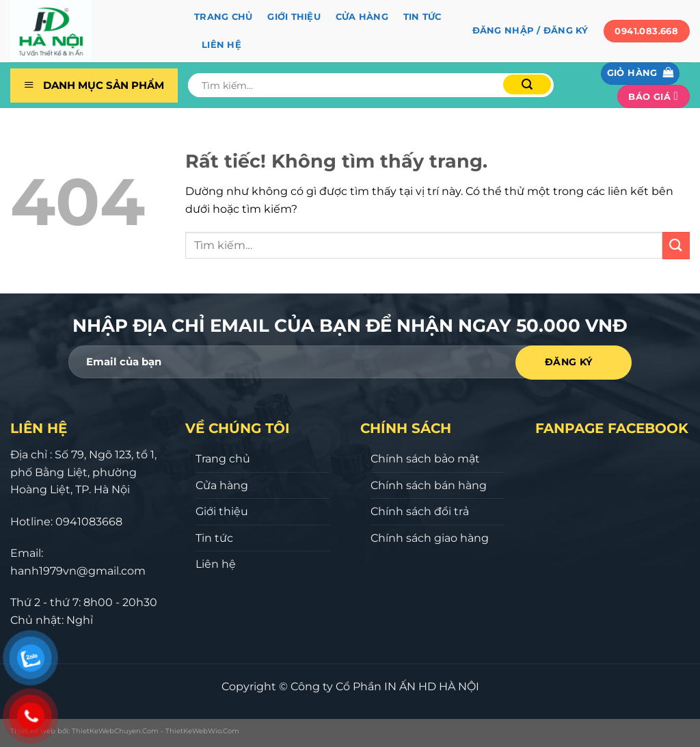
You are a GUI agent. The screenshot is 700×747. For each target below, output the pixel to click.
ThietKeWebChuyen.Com (115, 731)
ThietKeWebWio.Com (202, 731)
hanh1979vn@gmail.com (78, 571)
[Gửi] (527, 84)
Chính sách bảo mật (425, 459)
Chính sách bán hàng (429, 485)
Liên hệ (221, 45)
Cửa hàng (362, 17)
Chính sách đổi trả (420, 511)
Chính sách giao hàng (430, 538)
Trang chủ (223, 17)
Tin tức (422, 17)
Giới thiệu (294, 17)
